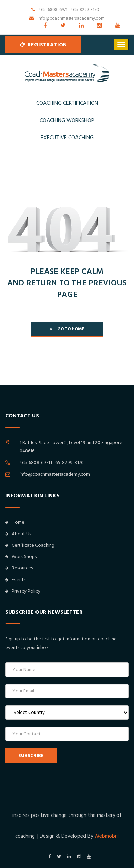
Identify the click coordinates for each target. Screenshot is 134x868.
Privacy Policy (23, 591)
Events (15, 580)
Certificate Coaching (30, 545)
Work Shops (21, 557)
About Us (18, 534)
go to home (67, 329)
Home (15, 522)
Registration (43, 44)
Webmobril (107, 836)
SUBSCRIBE (31, 756)
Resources (19, 568)
